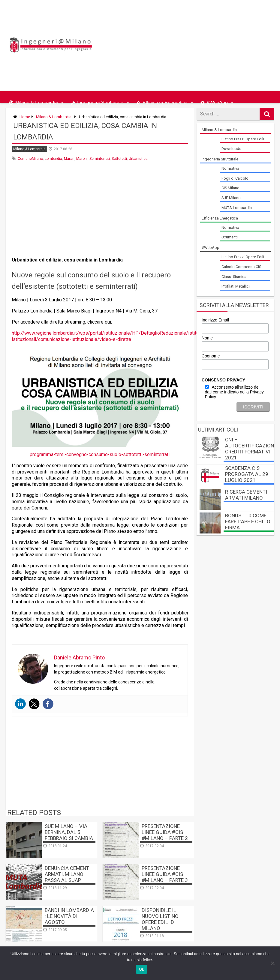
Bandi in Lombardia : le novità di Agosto (69, 916)
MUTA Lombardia (237, 208)
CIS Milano (230, 188)
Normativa (230, 168)
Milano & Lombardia (37, 102)
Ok (142, 969)
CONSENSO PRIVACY (223, 380)
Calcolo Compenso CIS (241, 267)
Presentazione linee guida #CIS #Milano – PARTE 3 (165, 874)
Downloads (231, 149)
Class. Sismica (234, 277)
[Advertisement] (206, 45)
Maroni (82, 159)
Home (25, 117)
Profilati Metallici (236, 286)
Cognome (211, 356)
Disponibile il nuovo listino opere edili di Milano (160, 919)
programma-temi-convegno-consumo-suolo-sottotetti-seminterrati (100, 454)
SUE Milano (231, 198)
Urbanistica (138, 159)
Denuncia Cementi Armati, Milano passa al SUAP (68, 874)
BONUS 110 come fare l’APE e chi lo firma (248, 521)
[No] (272, 963)
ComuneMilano (30, 159)
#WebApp (217, 102)
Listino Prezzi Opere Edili (243, 139)
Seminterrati (100, 159)
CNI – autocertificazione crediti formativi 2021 (251, 449)
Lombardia (53, 159)
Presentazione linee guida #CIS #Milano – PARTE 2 (165, 832)
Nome (207, 338)
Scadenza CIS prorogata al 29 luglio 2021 (247, 474)
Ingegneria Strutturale (100, 102)
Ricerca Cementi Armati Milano (246, 495)
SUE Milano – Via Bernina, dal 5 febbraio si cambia (69, 832)
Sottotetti (119, 159)
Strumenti (230, 237)
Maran (69, 159)
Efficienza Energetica (165, 102)
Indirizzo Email (215, 320)
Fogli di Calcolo (235, 178)
